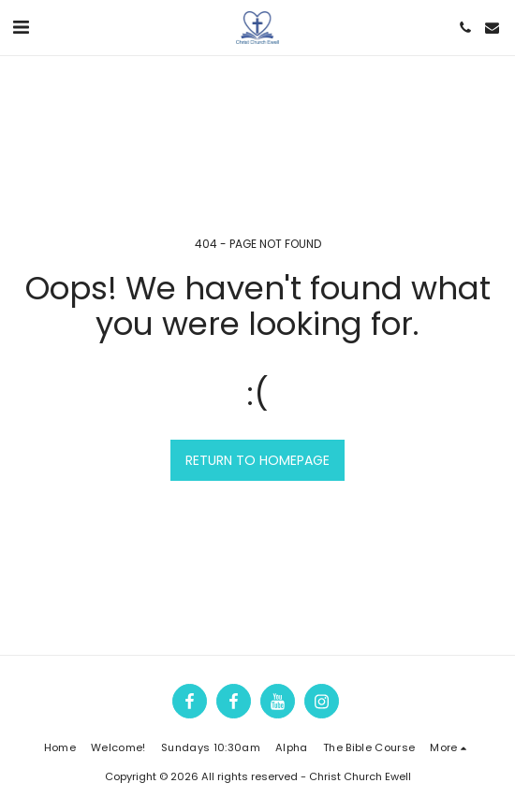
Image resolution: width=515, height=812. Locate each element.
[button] (21, 27)
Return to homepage (257, 460)
